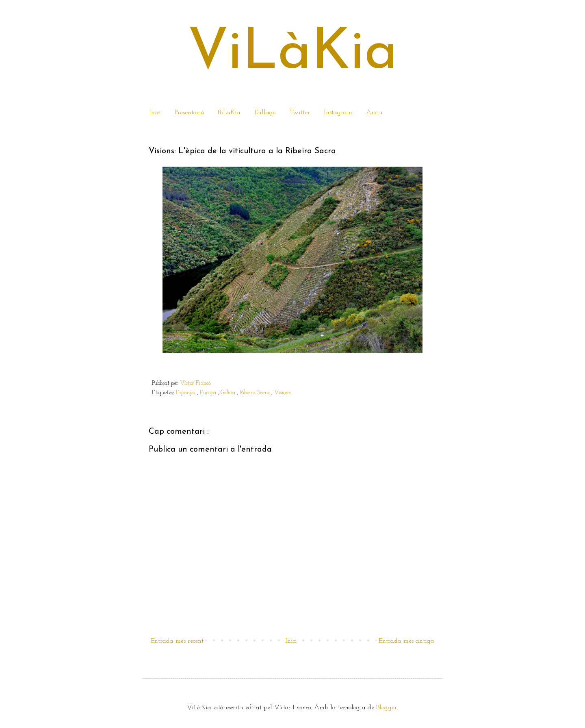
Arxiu (374, 113)
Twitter (300, 113)
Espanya (186, 393)
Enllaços (265, 113)
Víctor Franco (195, 384)
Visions (282, 393)
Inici (155, 113)
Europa (209, 393)
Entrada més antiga (406, 641)
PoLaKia (229, 113)
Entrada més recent (177, 641)
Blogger (387, 708)
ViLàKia (293, 54)
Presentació (189, 113)
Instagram (338, 113)
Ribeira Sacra (256, 393)
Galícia (229, 393)
